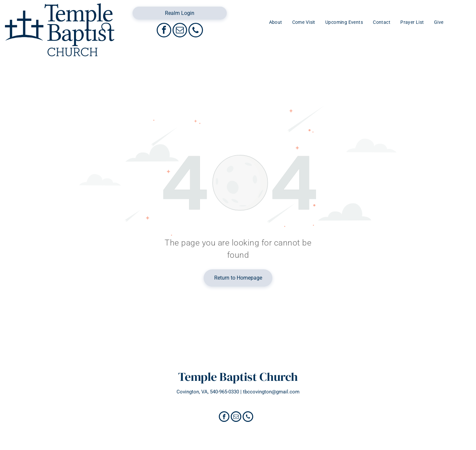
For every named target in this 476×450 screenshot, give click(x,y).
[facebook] (164, 31)
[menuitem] (276, 22)
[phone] (196, 31)
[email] (180, 31)
